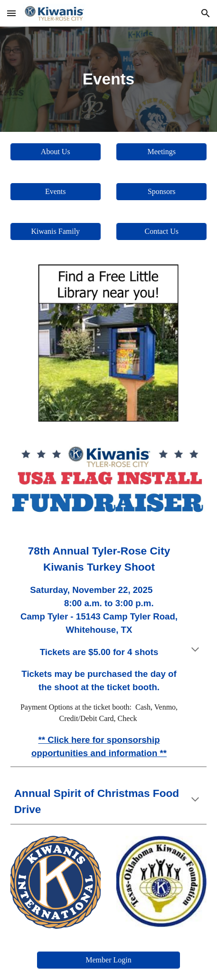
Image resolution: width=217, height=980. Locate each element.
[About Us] (56, 152)
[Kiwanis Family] (56, 231)
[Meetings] (161, 152)
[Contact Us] (161, 231)
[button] (11, 13)
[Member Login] (109, 960)
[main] (109, 79)
